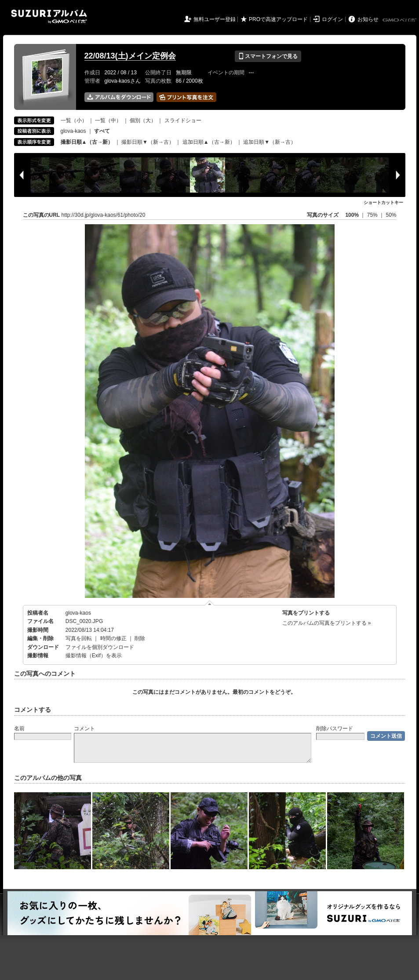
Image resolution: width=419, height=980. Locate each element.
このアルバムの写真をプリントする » (327, 623)
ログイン (332, 19)
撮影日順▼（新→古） (148, 142)
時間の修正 (113, 638)
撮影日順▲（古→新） (87, 142)
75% (373, 215)
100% (352, 215)
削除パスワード (335, 729)
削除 (140, 638)
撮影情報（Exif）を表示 (94, 656)
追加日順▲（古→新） (209, 142)
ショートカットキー (383, 202)
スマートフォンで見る (268, 56)
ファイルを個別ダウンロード (100, 647)
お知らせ (368, 19)
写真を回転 (79, 638)
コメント (84, 729)
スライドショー (183, 120)
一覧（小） (74, 120)
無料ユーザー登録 (215, 19)
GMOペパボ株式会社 (400, 20)
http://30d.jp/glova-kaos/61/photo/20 (104, 215)
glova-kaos (73, 131)
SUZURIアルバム (49, 16)
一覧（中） (108, 120)
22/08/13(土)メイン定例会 (130, 56)
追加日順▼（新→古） (270, 142)
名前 (19, 729)
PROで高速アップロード (278, 19)
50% (391, 215)
